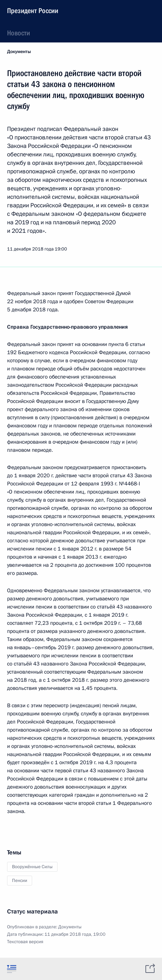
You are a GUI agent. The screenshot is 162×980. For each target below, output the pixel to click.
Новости (19, 33)
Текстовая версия (25, 942)
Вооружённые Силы (32, 867)
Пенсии (20, 881)
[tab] (12, 969)
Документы (19, 52)
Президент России (33, 11)
